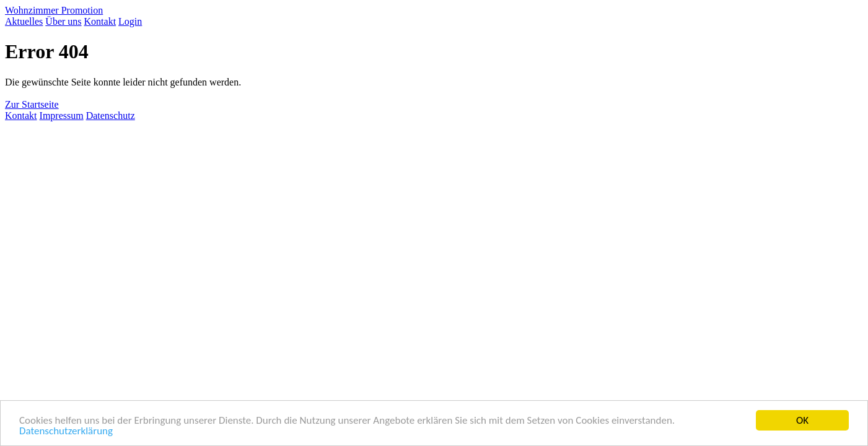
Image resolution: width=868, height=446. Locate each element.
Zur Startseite (32, 104)
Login (130, 21)
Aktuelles (24, 21)
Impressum (62, 116)
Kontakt (100, 21)
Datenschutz (111, 116)
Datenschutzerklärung (66, 431)
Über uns (63, 21)
